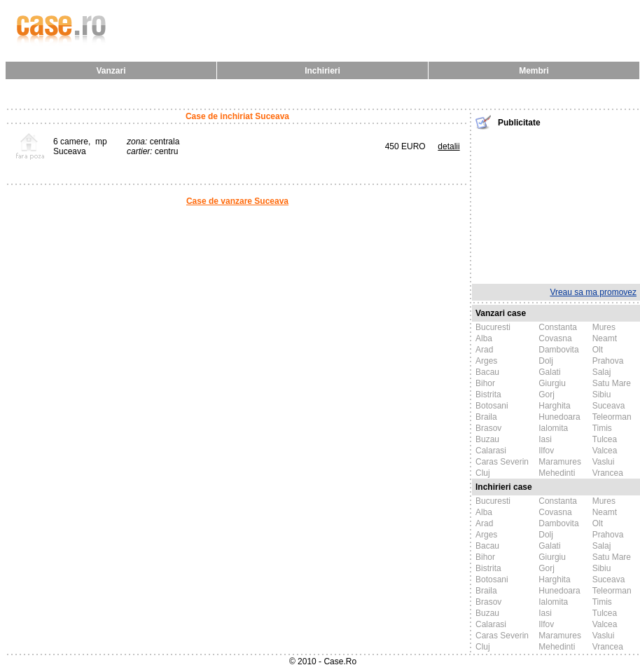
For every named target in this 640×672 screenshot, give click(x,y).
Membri (534, 71)
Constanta (558, 327)
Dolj (546, 361)
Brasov (488, 428)
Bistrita (488, 395)
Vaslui (604, 462)
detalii (448, 146)
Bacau (487, 372)
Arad (484, 350)
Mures (604, 327)
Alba (484, 338)
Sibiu (602, 395)
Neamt (605, 338)
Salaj (602, 372)
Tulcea (605, 439)
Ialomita (553, 428)
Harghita (554, 406)
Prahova (608, 361)
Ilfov (546, 451)
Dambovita (558, 350)
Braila (486, 417)
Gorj (547, 395)
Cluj (483, 473)
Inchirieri (322, 71)
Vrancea (608, 473)
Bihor (485, 383)
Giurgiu (552, 383)
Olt (598, 350)
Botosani (492, 406)
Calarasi (491, 451)
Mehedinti (557, 473)
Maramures (560, 462)
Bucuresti (493, 327)
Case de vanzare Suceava (237, 201)
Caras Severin (502, 462)
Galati (549, 372)
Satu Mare (612, 383)
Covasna (555, 338)
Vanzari (111, 71)
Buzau (487, 439)
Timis (602, 428)
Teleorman (612, 417)
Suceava (609, 406)
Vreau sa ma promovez (593, 292)
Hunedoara (559, 417)
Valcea (605, 451)
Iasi (545, 439)
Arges (486, 361)
